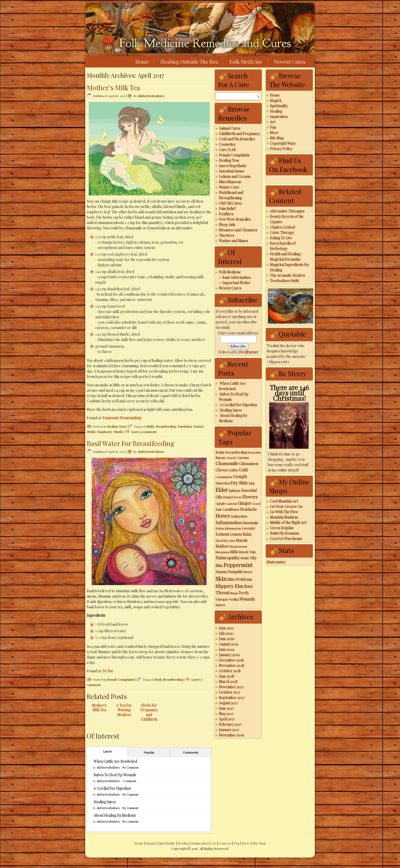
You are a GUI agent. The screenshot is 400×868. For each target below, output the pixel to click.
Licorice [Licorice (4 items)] (222, 540)
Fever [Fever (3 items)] (237, 497)
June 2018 (227, 676)
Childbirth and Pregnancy (239, 134)
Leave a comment (144, 432)
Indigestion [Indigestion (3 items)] (239, 516)
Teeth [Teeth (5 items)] (243, 593)
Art (273, 122)
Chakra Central (282, 227)
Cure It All (227, 150)
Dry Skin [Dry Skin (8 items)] (239, 483)
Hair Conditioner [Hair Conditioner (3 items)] (227, 509)
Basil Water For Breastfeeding (130, 443)
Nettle (91, 432)
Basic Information (236, 277)
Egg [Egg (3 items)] (252, 483)
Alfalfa (150, 426)
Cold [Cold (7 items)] (243, 470)
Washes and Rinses (233, 241)
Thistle (118, 432)
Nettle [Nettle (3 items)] (245, 558)
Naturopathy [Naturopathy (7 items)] (228, 558)
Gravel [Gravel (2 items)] (256, 504)
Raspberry (104, 432)
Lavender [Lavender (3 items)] (249, 528)
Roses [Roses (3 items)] (248, 572)
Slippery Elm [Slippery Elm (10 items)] (229, 586)
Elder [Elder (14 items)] (222, 490)
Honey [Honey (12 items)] (223, 516)
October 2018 (230, 671)
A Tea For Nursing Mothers (124, 710)
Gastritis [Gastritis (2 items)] (232, 504)
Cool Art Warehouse (286, 539)
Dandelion (185, 426)
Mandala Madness (284, 517)
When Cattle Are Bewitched (115, 761)
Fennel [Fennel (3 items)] (228, 497)
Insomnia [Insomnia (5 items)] (250, 523)
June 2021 (226, 628)
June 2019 (227, 649)
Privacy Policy (281, 149)
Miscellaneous (230, 182)
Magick (276, 101)
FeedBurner (249, 352)
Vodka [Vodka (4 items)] (234, 599)
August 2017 (228, 703)
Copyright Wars (283, 143)
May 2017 (226, 714)
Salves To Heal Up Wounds (115, 775)
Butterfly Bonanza (284, 533)
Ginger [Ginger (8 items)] (245, 503)
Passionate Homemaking (122, 418)
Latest (107, 751)
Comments (191, 752)
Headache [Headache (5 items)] (248, 509)
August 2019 (229, 644)
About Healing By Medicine (115, 815)
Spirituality (279, 106)
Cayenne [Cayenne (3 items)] (243, 458)
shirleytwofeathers (151, 96)
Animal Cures (230, 128)
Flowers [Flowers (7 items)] (250, 497)
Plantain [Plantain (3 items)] (221, 572)
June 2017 (226, 708)
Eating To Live (281, 238)
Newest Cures (290, 62)
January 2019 (229, 655)
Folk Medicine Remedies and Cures (205, 43)
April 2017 (227, 719)
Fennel (198, 426)
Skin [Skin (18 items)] (221, 578)
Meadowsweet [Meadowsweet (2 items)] (239, 547)
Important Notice (236, 283)
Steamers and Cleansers (238, 230)
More (274, 133)
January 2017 (229, 730)
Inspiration (279, 117)
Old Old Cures (230, 203)
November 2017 (231, 687)
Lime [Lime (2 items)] (232, 541)
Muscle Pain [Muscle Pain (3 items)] (247, 552)
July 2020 (226, 633)
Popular (149, 752)
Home (142, 62)
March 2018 (228, 682)
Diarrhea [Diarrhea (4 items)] (223, 483)
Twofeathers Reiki (284, 281)
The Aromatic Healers (287, 275)
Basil (158, 679)
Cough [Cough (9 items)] (240, 476)
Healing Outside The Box (189, 62)
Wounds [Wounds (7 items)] (247, 599)
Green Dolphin (282, 528)
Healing (276, 111)
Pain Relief (227, 209)
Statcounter (276, 562)
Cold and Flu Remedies (237, 139)
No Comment (130, 767)
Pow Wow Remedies (235, 219)
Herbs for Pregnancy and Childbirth (149, 712)
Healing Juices (105, 802)
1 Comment (129, 781)
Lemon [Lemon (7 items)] (222, 534)
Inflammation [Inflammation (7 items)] (229, 522)
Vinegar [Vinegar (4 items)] (222, 599)
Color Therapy (282, 233)
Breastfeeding (166, 426)
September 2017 (232, 698)
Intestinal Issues (232, 171)
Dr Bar (108, 671)
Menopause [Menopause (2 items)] (222, 552)
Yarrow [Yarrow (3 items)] (220, 605)
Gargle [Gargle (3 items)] (220, 504)
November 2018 (232, 666)
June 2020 (227, 639)
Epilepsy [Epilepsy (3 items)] (235, 491)
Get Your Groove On (286, 507)
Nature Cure (229, 187)
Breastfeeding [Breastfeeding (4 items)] (236, 452)
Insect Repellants (233, 166)
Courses (225, 843)
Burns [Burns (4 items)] (220, 457)
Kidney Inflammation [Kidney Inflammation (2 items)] (228, 528)
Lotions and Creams (235, 176)
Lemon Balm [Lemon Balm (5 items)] (240, 534)
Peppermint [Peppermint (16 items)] (238, 565)
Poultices (226, 214)
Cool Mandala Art (284, 501)
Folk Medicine (246, 62)
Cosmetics (227, 144)
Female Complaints (121, 679)
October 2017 (229, 692)
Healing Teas (116, 426)
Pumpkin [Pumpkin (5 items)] (235, 572)
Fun (273, 127)
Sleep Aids (227, 225)
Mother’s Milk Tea (113, 88)
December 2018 (231, 660)
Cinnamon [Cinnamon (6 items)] (249, 463)
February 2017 (230, 724)
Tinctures (227, 235)
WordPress (181, 863)
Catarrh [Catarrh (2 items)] (231, 458)
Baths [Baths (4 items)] (220, 452)
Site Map (277, 138)
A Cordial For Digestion (112, 788)
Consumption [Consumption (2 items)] (224, 477)
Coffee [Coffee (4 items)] (233, 470)
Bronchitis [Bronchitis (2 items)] (255, 452)
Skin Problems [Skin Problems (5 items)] (240, 579)
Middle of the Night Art (288, 523)
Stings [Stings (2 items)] (234, 593)
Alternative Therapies (287, 211)
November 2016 (232, 735)
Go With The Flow (284, 512)
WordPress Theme (204, 863)
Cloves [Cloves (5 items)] (221, 470)
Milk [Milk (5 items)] (234, 552)
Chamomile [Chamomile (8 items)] (227, 463)
